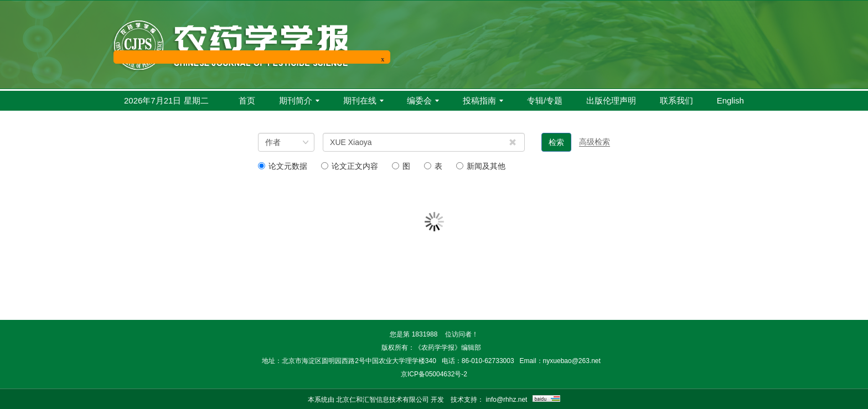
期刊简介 (299, 100)
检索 (556, 142)
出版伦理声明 (611, 100)
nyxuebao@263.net (572, 361)
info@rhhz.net (507, 400)
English (730, 100)
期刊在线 (363, 100)
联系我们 (676, 100)
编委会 (423, 100)
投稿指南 (483, 100)
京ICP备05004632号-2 (434, 374)
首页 (247, 100)
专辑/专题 (545, 100)
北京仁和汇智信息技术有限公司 (383, 400)
